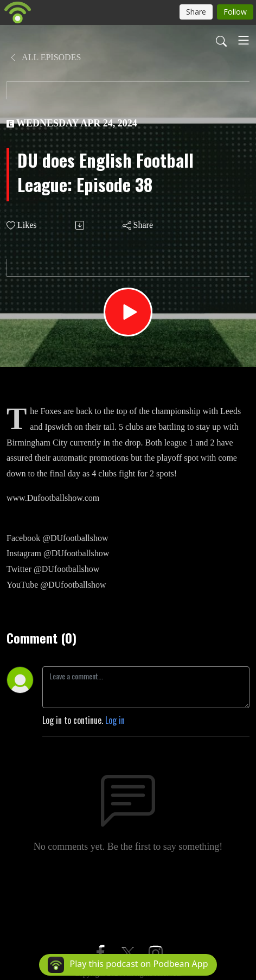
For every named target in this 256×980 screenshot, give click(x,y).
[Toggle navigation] (244, 40)
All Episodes (45, 57)
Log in (115, 720)
